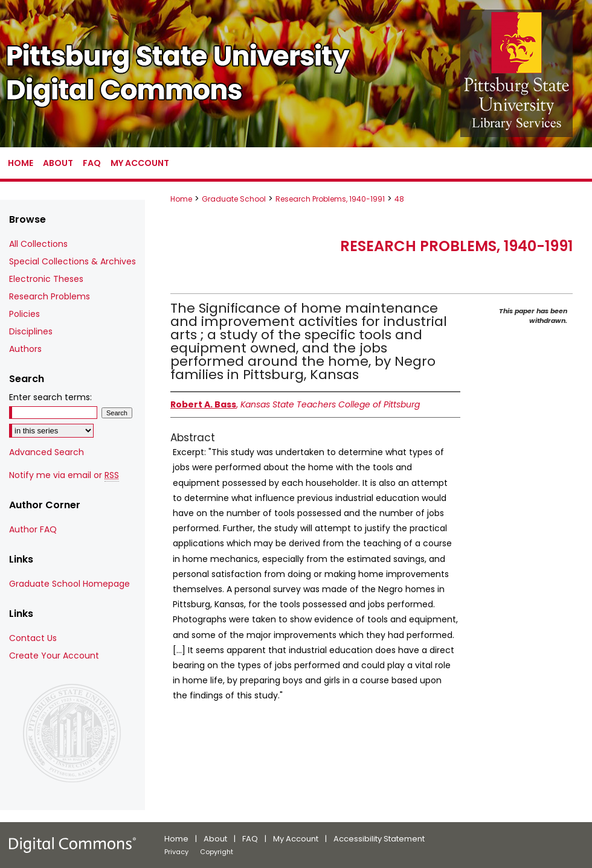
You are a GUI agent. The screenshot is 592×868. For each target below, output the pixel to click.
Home (181, 199)
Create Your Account (54, 656)
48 (399, 199)
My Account (296, 839)
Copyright (217, 852)
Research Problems (50, 296)
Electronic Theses (46, 279)
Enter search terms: (50, 397)
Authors (25, 349)
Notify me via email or (64, 475)
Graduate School (234, 199)
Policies (24, 314)
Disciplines (31, 331)
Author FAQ (33, 529)
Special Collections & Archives (72, 261)
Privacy (176, 852)
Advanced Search (47, 452)
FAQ (250, 839)
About (215, 839)
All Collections (38, 244)
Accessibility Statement (379, 839)
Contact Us (33, 638)
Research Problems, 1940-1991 (330, 199)
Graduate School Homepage (69, 584)
